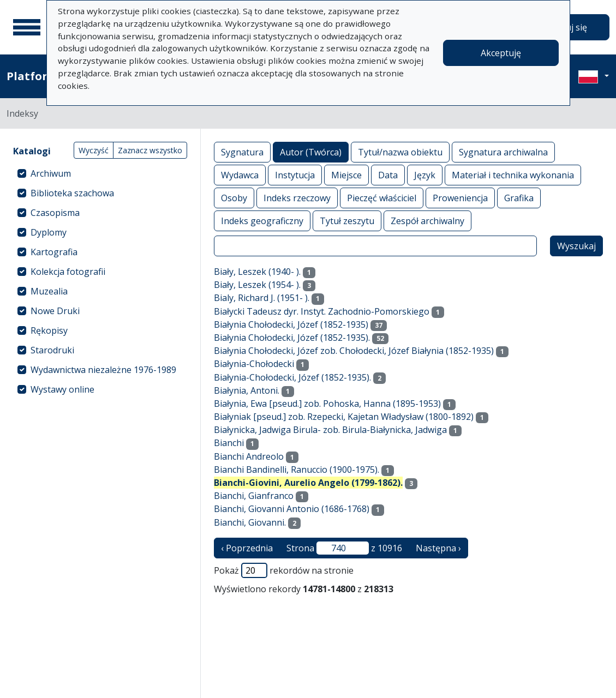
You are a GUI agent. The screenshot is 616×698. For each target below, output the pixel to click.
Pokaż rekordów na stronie (284, 570)
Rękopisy (49, 330)
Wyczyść (94, 150)
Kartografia (54, 252)
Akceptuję (501, 53)
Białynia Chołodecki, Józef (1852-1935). (292, 338)
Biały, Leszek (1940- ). (257, 272)
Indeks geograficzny (262, 221)
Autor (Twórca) (311, 152)
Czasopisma (55, 213)
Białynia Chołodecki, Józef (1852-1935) (291, 324)
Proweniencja (460, 198)
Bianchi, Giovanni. (250, 522)
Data (388, 175)
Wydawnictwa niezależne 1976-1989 (103, 370)
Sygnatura (242, 152)
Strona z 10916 (344, 548)
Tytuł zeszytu (347, 221)
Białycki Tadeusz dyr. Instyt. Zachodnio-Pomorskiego (322, 311)
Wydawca (240, 175)
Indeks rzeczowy (297, 198)
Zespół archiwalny (427, 221)
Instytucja (295, 175)
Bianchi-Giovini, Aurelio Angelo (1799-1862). (308, 483)
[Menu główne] (27, 27)
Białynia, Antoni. (247, 390)
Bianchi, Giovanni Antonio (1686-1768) (292, 509)
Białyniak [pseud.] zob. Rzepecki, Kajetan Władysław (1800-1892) (344, 417)
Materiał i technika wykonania (513, 175)
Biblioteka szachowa (72, 193)
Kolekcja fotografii (68, 272)
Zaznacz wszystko (150, 150)
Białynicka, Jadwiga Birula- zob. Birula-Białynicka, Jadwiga (330, 430)
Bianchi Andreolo (249, 456)
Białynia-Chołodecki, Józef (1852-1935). (292, 377)
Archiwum (51, 173)
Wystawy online (62, 389)
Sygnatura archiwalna (503, 152)
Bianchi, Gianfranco (254, 496)
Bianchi (229, 443)
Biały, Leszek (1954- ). (257, 285)
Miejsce (346, 175)
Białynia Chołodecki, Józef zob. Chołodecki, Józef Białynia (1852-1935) (354, 351)
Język (425, 175)
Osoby (234, 198)
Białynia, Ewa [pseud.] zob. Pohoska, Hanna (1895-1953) (327, 404)
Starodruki (52, 350)
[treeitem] (100, 173)
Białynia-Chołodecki (254, 364)
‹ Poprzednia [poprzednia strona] (247, 548)
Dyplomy (49, 232)
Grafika (519, 198)
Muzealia (49, 291)
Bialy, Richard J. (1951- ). (262, 298)
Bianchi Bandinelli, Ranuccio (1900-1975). (297, 470)
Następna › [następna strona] (438, 548)
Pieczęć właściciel (382, 198)
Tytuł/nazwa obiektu (400, 152)
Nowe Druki (55, 311)
